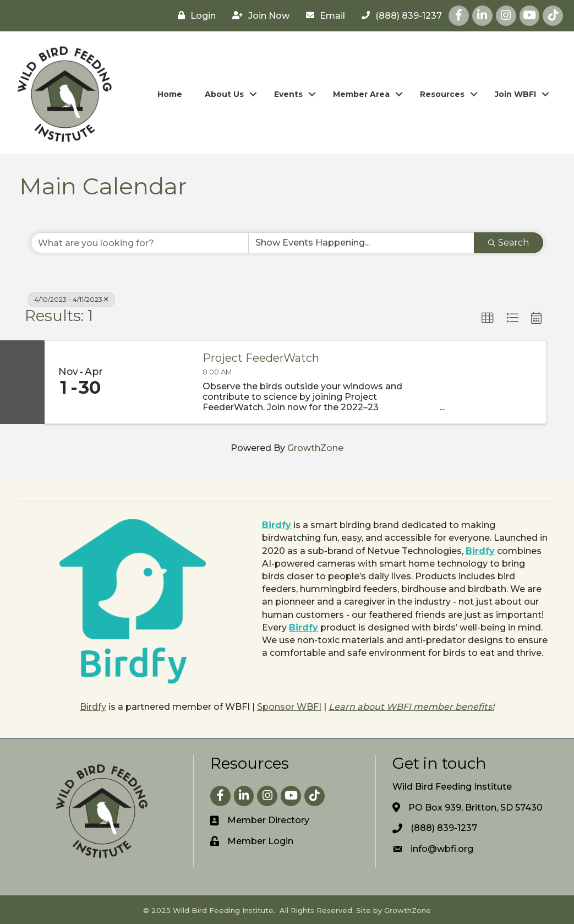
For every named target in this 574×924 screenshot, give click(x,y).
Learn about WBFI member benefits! (411, 707)
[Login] (194, 15)
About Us (224, 94)
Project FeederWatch (261, 358)
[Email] (323, 15)
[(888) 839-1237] (399, 15)
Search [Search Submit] (509, 243)
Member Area (361, 94)
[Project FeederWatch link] (154, 382)
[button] (488, 318)
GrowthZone (315, 448)
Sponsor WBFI (289, 707)
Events (288, 94)
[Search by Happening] (362, 243)
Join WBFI (515, 94)
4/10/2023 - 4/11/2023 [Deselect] (71, 299)
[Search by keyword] (140, 243)
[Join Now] (258, 15)
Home (170, 94)
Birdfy (277, 525)
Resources (442, 94)
